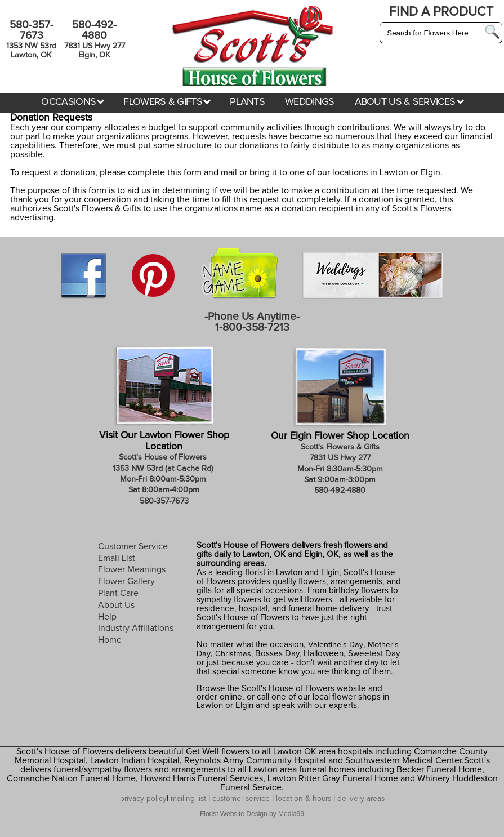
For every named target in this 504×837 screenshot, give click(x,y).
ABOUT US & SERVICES (409, 102)
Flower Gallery (126, 581)
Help (107, 617)
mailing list (188, 799)
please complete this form (151, 172)
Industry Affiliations (136, 628)
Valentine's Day (334, 645)
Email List (117, 558)
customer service (241, 799)
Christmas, (234, 654)
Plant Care (118, 593)
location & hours (304, 799)
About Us (116, 605)
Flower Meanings (132, 569)
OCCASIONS (73, 102)
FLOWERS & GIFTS (167, 102)
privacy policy (143, 799)
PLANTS (247, 102)
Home (110, 640)
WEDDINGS (309, 102)
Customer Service (133, 546)
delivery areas (361, 799)
